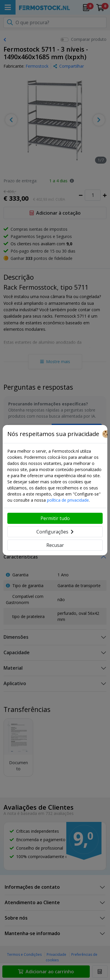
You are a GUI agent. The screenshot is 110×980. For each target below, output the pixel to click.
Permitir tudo (55, 518)
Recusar (55, 545)
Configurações (55, 532)
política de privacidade (68, 500)
